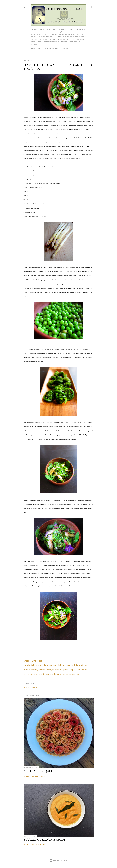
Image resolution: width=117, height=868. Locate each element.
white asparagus (71, 674)
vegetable (51, 674)
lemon (27, 670)
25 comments (38, 845)
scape (84, 670)
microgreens (45, 670)
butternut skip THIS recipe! (45, 840)
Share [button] (26, 661)
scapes (27, 674)
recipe (72, 670)
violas (59, 674)
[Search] (92, 7)
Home (34, 49)
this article (74, 142)
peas (66, 670)
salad (78, 670)
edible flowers (47, 665)
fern (69, 665)
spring (34, 674)
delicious (35, 665)
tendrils (41, 674)
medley (34, 670)
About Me (43, 49)
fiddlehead (78, 665)
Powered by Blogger (59, 860)
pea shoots (57, 670)
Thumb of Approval (59, 49)
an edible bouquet (38, 771)
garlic (87, 665)
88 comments (39, 776)
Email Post (37, 661)
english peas (60, 665)
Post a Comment (31, 687)
